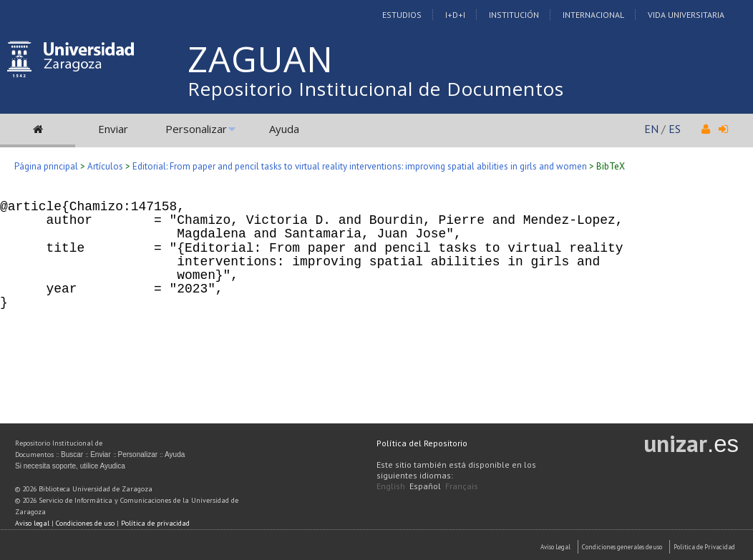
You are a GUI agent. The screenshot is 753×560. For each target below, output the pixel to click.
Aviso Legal (555, 547)
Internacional (593, 15)
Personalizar (196, 129)
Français (462, 486)
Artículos (105, 166)
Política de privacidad (155, 523)
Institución (514, 15)
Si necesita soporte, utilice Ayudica (70, 466)
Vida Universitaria (686, 15)
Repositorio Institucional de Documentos (376, 89)
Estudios (402, 15)
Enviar (113, 129)
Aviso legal (32, 523)
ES (675, 129)
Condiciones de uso (85, 523)
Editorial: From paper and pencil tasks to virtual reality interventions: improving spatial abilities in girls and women (360, 166)
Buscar (72, 455)
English (391, 486)
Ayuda (284, 129)
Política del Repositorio (422, 443)
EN (651, 129)
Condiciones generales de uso (622, 547)
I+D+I (455, 15)
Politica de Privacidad (704, 547)
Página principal (46, 166)
